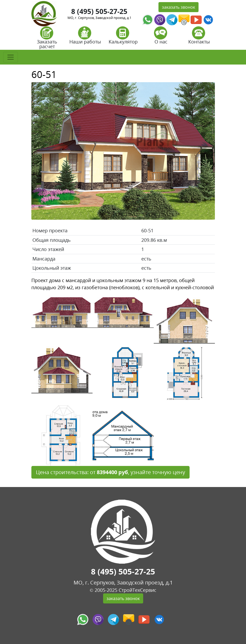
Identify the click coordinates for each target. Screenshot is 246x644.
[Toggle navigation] (11, 57)
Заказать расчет (47, 39)
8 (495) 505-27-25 (99, 11)
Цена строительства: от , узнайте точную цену (110, 472)
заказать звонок (179, 7)
